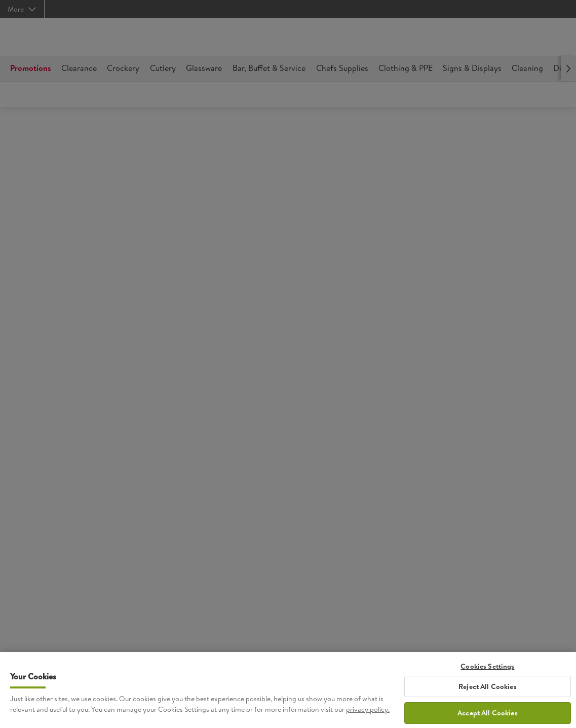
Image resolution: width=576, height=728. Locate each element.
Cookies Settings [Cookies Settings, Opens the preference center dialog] (487, 671)
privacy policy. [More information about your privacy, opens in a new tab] (368, 714)
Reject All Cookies (488, 691)
